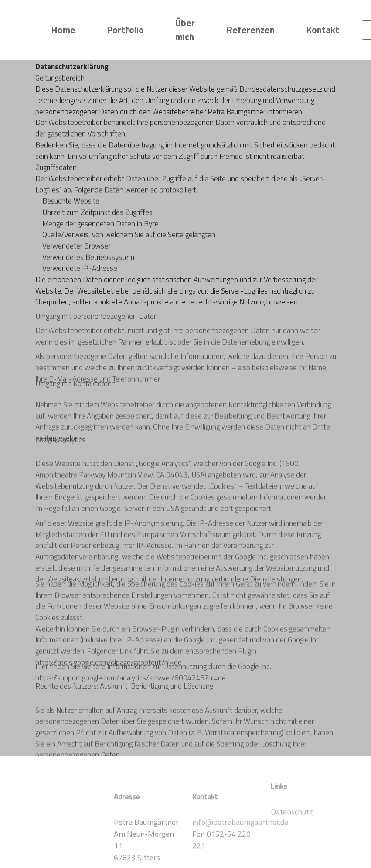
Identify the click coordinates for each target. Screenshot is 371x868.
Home (63, 30)
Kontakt (323, 30)
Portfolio (125, 30)
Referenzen (250, 30)
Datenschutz (292, 818)
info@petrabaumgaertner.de (240, 834)
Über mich (185, 30)
